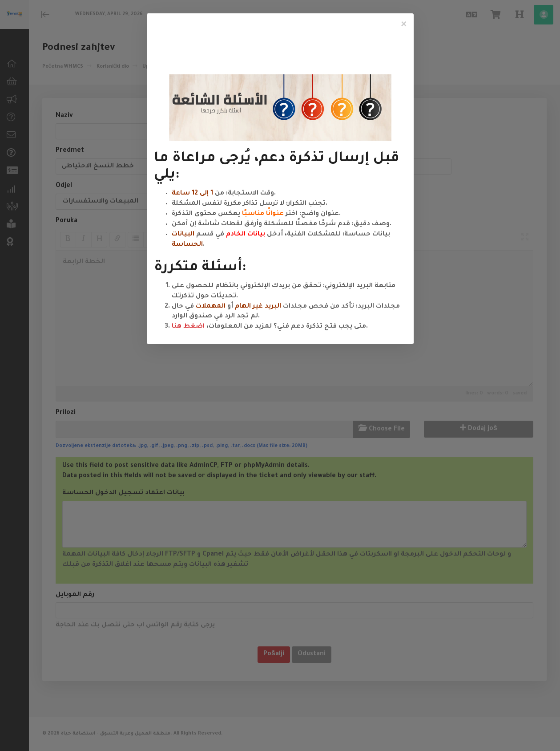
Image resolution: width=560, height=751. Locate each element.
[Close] (404, 25)
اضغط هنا (188, 327)
